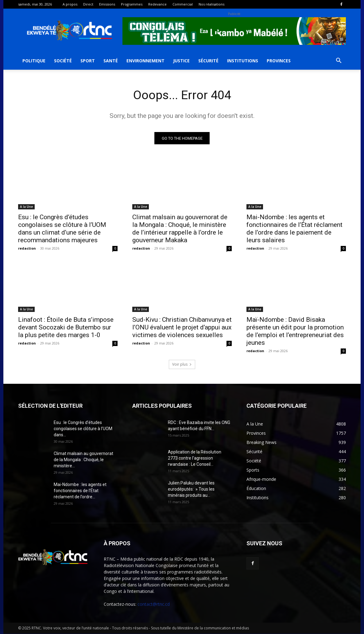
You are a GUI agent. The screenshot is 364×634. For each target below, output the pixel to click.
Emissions (107, 4)
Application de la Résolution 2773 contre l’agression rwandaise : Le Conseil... (195, 458)
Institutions (243, 61)
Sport (88, 61)
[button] (339, 61)
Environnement (145, 61)
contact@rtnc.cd (154, 604)
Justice (181, 61)
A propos (70, 4)
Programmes (132, 4)
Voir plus (182, 365)
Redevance (157, 4)
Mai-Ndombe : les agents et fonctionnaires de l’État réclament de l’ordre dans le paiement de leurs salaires (294, 229)
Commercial (183, 4)
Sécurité (208, 61)
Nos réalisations (211, 4)
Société (63, 61)
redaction (27, 249)
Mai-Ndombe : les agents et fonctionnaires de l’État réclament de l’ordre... (80, 491)
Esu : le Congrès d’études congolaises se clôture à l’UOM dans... (83, 429)
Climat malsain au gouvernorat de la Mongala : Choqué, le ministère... (83, 460)
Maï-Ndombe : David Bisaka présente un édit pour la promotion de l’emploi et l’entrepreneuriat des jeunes (295, 331)
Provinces (279, 61)
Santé (111, 61)
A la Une (26, 207)
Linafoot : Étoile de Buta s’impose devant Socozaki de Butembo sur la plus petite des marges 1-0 (66, 328)
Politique (34, 61)
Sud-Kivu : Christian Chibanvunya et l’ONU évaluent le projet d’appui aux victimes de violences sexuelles (182, 328)
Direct (88, 4)
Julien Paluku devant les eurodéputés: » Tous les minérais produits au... (191, 489)
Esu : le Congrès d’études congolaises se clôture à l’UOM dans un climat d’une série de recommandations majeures (62, 229)
